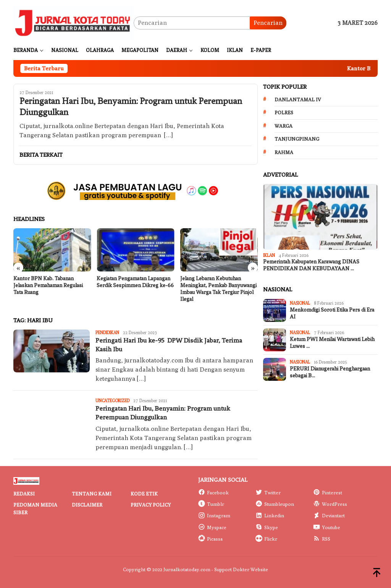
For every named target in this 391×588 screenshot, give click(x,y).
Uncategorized (112, 400)
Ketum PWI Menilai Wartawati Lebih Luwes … (332, 343)
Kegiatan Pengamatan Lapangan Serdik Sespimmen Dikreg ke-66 (135, 282)
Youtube (327, 527)
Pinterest (328, 492)
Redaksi (24, 494)
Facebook (213, 492)
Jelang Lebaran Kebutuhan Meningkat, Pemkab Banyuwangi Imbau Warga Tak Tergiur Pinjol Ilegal (218, 289)
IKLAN (269, 255)
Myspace (212, 527)
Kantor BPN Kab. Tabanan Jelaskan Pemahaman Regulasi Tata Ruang (48, 285)
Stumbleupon (275, 504)
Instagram (214, 515)
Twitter (268, 492)
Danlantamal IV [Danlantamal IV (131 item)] (298, 99)
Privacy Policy (151, 505)
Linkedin (270, 515)
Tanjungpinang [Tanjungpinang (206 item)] (297, 139)
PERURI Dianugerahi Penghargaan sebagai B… (330, 372)
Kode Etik (144, 494)
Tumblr (211, 504)
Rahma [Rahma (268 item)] (284, 152)
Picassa (210, 539)
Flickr (266, 539)
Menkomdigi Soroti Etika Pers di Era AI (332, 313)
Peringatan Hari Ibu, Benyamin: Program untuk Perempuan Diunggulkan (131, 107)
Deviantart (329, 515)
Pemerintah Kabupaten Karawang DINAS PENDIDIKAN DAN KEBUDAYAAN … (311, 265)
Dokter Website (250, 569)
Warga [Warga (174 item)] (284, 126)
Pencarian (268, 23)
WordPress (330, 504)
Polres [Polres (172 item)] (284, 112)
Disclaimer (87, 505)
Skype (267, 527)
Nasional (300, 303)
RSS (322, 539)
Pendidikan (107, 332)
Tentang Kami (92, 494)
